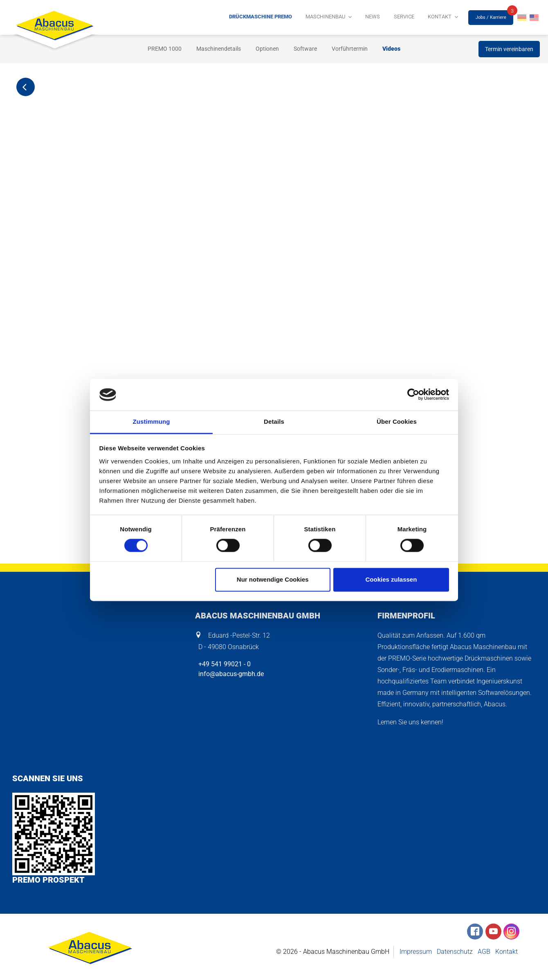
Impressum (416, 952)
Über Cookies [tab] (397, 421)
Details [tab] (274, 421)
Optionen (267, 49)
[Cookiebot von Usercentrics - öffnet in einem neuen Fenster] (413, 395)
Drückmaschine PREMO (284, 18)
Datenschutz (455, 952)
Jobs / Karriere (491, 17)
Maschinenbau (343, 18)
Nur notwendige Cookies (273, 579)
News (385, 18)
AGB (484, 952)
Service (412, 18)
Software (305, 49)
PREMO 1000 (165, 49)
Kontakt (442, 18)
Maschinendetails (219, 49)
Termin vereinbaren (509, 49)
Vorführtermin (350, 49)
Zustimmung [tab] (152, 421)
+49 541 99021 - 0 (223, 664)
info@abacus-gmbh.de (229, 674)
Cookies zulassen (391, 579)
